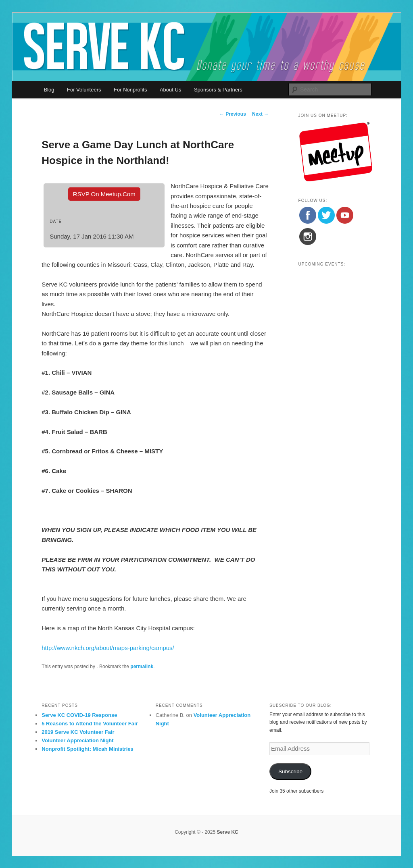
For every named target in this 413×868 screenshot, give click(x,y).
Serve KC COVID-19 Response (79, 715)
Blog (49, 90)
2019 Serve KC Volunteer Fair (78, 732)
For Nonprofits (130, 90)
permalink (142, 667)
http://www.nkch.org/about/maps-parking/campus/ (108, 648)
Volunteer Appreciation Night (77, 740)
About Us (170, 90)
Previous (233, 114)
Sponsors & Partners (218, 90)
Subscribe (290, 771)
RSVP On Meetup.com (104, 194)
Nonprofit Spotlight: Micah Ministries (88, 749)
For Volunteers (84, 90)
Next (260, 114)
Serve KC (227, 832)
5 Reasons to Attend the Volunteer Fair (90, 724)
